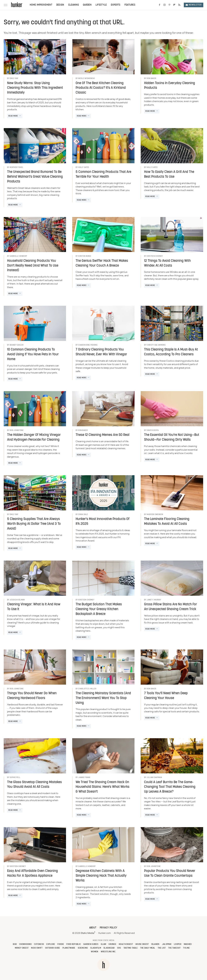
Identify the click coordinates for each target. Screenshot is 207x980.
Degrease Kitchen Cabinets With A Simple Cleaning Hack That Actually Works (101, 876)
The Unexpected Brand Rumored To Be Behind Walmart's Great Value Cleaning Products (35, 177)
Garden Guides (91, 944)
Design (60, 5)
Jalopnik (167, 944)
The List (162, 948)
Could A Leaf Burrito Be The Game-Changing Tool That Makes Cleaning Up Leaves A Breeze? (170, 787)
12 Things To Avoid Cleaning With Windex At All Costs (167, 263)
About (93, 928)
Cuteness (39, 944)
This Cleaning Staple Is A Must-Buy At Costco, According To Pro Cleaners (171, 352)
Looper (178, 944)
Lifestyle (101, 5)
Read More (13, 116)
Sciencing (83, 948)
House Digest (142, 944)
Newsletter (194, 5)
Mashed (188, 944)
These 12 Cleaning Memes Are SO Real (102, 435)
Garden (87, 5)
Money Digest (22, 948)
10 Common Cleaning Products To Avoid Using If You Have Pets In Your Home (33, 354)
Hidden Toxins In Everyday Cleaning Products (170, 86)
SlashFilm (96, 948)
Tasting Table (131, 948)
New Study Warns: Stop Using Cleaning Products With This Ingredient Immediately (35, 88)
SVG (119, 948)
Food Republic (74, 944)
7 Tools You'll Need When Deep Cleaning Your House (166, 696)
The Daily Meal (148, 948)
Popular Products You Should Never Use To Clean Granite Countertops (170, 873)
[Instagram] (164, 5)
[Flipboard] (174, 5)
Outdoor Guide (53, 948)
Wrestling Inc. (108, 952)
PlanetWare (69, 948)
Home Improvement (41, 5)
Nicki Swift (37, 948)
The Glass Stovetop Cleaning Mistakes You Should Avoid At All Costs (34, 785)
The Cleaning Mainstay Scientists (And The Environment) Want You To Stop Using (103, 698)
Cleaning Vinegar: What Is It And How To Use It (34, 607)
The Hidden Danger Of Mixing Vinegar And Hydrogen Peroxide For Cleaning (34, 437)
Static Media (87, 933)
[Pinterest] (169, 5)
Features (130, 5)
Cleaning (74, 5)
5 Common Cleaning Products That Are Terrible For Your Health (103, 174)
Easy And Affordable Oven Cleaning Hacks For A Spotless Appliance (32, 873)
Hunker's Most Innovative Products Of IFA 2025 (103, 522)
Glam (103, 944)
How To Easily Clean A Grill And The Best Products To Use (169, 174)
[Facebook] (160, 5)
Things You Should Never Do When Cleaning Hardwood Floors (32, 696)
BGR (15, 944)
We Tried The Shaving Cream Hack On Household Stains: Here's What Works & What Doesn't (102, 787)
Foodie (61, 944)
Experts (116, 5)
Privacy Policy (108, 928)
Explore (51, 944)
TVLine (186, 948)
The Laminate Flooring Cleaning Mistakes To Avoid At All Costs (167, 522)
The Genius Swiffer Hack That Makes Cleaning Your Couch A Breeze (102, 263)
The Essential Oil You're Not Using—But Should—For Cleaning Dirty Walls (172, 437)
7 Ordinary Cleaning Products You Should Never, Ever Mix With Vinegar (101, 352)
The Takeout (174, 948)
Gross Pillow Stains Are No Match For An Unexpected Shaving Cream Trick (171, 607)
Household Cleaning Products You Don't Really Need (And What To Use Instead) (33, 266)
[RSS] (179, 5)
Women (95, 952)
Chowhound (25, 944)
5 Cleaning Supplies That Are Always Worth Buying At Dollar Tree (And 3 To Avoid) (34, 524)
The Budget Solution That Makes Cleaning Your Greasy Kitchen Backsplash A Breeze (99, 609)
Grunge (112, 944)
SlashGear (109, 948)
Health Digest (126, 944)
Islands (155, 944)
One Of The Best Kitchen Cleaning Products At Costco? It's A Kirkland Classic (101, 88)
